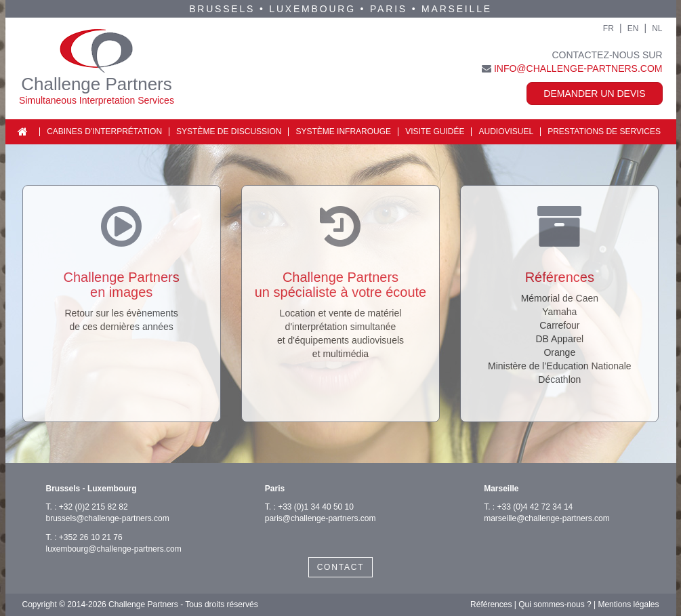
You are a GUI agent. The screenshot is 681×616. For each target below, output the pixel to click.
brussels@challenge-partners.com (108, 518)
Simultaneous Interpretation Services (97, 100)
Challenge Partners (97, 84)
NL (657, 28)
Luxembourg (312, 9)
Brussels (222, 9)
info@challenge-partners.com (578, 68)
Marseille (457, 9)
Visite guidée (435, 131)
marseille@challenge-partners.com (547, 518)
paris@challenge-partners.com (321, 518)
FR (608, 28)
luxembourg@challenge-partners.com (114, 549)
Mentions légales (628, 604)
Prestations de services (604, 131)
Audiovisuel (506, 131)
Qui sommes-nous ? (555, 604)
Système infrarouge (343, 131)
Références (491, 604)
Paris (389, 9)
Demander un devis (594, 94)
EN (633, 28)
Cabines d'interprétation (104, 131)
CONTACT (341, 567)
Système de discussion (229, 131)
